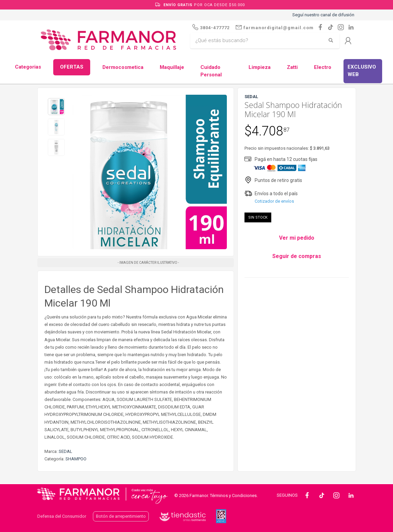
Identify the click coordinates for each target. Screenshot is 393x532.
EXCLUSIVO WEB (362, 71)
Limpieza (260, 67)
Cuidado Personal (211, 71)
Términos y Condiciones (233, 496)
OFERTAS (72, 67)
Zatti (292, 67)
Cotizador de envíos (274, 201)
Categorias (28, 67)
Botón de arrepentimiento (121, 516)
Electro (323, 67)
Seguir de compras (297, 256)
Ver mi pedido (297, 238)
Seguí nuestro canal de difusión (323, 15)
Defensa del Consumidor (62, 516)
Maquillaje (172, 67)
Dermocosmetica (123, 67)
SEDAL (65, 451)
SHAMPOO (76, 459)
